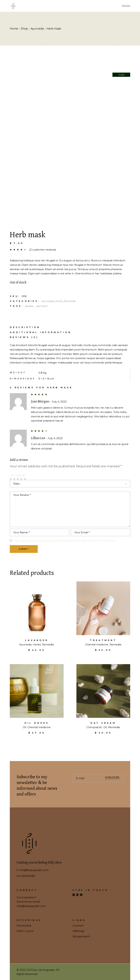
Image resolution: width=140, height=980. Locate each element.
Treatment (103, 640)
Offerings (78, 931)
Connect (78, 926)
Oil (25, 727)
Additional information (41, 332)
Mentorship (24, 926)
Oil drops (37, 723)
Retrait (43, 306)
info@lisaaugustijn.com (34, 870)
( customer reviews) (43, 250)
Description (25, 327)
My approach (81, 936)
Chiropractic (94, 727)
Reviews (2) (24, 337)
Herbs (59, 301)
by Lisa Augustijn (44, 970)
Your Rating (18, 475)
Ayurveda (48, 301)
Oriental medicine (97, 644)
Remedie (70, 301)
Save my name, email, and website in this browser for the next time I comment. (65, 541)
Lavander (37, 640)
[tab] (25, 327)
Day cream (103, 723)
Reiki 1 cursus (25, 931)
